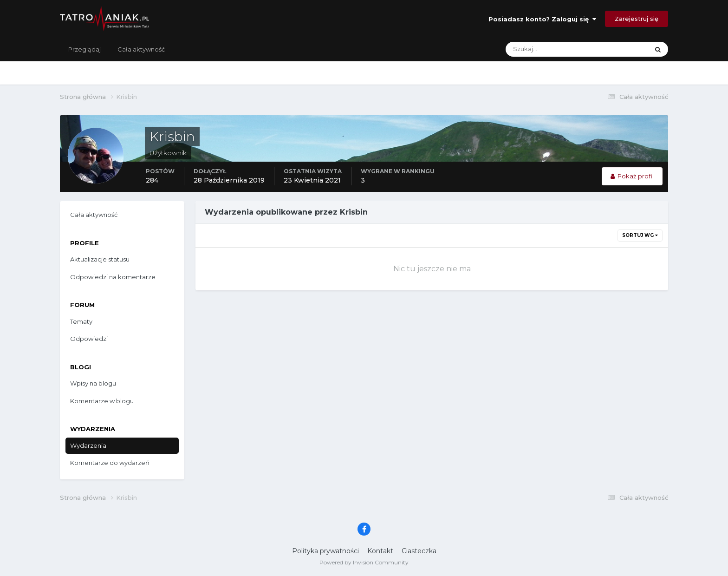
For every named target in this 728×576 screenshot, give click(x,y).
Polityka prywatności (325, 551)
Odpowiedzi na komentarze (113, 277)
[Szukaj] (540, 49)
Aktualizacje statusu (100, 259)
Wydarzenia (88, 445)
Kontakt (380, 551)
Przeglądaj (84, 49)
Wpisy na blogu (93, 383)
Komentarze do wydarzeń (110, 463)
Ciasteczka (419, 551)
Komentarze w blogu (102, 401)
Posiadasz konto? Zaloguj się (542, 19)
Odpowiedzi (89, 339)
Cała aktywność (141, 49)
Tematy (81, 321)
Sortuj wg (640, 235)
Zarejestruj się (637, 19)
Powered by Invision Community (364, 562)
